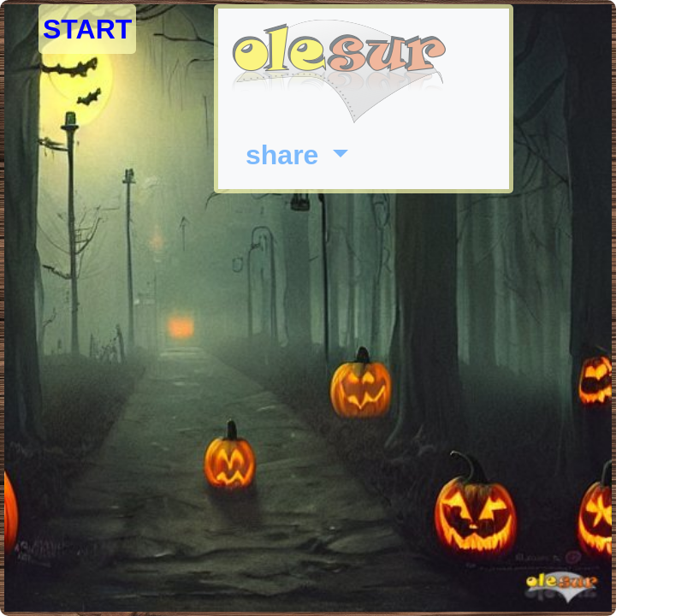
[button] (297, 155)
